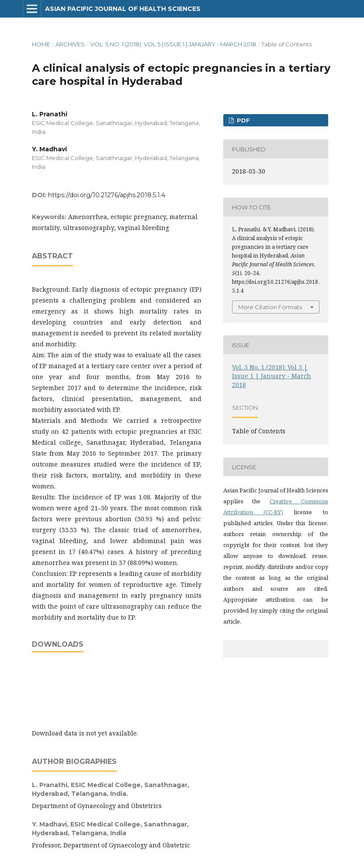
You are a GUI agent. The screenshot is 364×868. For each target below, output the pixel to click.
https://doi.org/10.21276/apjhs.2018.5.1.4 (107, 195)
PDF (243, 120)
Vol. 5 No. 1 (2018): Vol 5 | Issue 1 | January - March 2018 (173, 44)
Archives (70, 44)
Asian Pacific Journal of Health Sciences (123, 9)
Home (41, 44)
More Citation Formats (270, 307)
